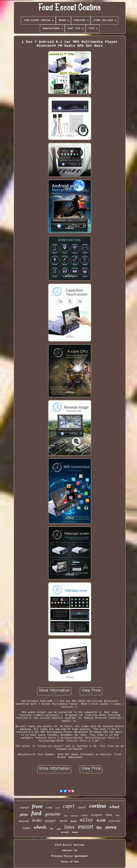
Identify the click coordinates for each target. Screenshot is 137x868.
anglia (59, 829)
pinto (24, 814)
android (24, 807)
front (37, 806)
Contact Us (70, 851)
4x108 (101, 820)
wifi (51, 829)
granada (65, 832)
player (51, 821)
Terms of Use (70, 862)
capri (69, 806)
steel (65, 816)
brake (37, 820)
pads (58, 808)
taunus (75, 832)
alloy (86, 820)
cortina (97, 806)
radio (27, 828)
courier (115, 821)
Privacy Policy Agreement (70, 856)
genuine (53, 814)
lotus (69, 827)
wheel (114, 807)
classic (85, 815)
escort (85, 827)
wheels (40, 827)
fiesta (74, 821)
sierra (111, 827)
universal (74, 816)
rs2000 (49, 808)
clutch (82, 807)
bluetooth (24, 821)
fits (99, 828)
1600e (109, 815)
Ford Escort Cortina (70, 845)
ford (36, 813)
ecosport (97, 815)
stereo (64, 821)
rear (118, 815)
